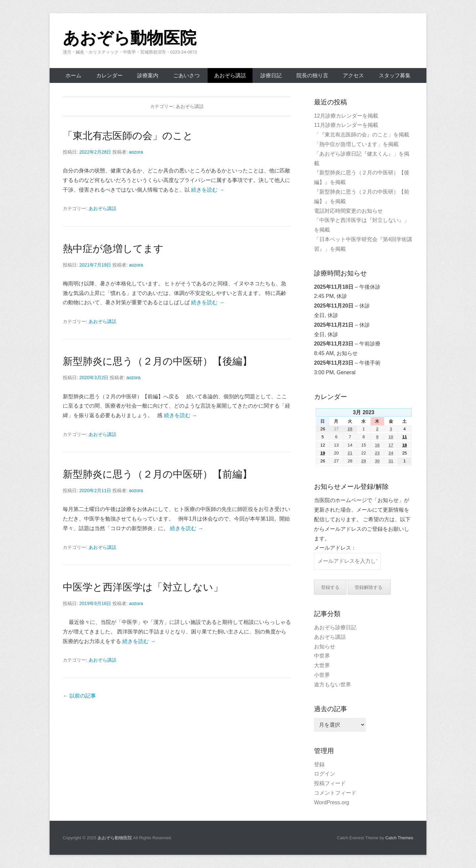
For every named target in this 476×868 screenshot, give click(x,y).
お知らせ (325, 647)
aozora (136, 152)
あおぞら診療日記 (335, 627)
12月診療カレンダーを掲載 (346, 116)
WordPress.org (332, 802)
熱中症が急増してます (113, 249)
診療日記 (271, 75)
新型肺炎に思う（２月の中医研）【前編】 (158, 474)
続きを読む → (208, 190)
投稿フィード (330, 783)
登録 (319, 764)
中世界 (322, 656)
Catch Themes (399, 838)
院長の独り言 (312, 75)
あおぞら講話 (230, 75)
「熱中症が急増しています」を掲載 (356, 144)
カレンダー (109, 75)
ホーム (73, 75)
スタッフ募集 (395, 75)
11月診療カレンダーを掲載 (346, 125)
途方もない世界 (333, 685)
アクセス (353, 75)
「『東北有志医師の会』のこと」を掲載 (362, 135)
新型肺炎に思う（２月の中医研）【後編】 (158, 361)
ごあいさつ (186, 75)
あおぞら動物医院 (130, 38)
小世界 (322, 675)
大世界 (322, 665)
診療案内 (148, 75)
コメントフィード (335, 793)
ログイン (325, 774)
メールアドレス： (335, 548)
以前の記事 (79, 696)
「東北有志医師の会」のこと (128, 136)
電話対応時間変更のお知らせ (348, 211)
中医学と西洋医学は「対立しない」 (143, 587)
